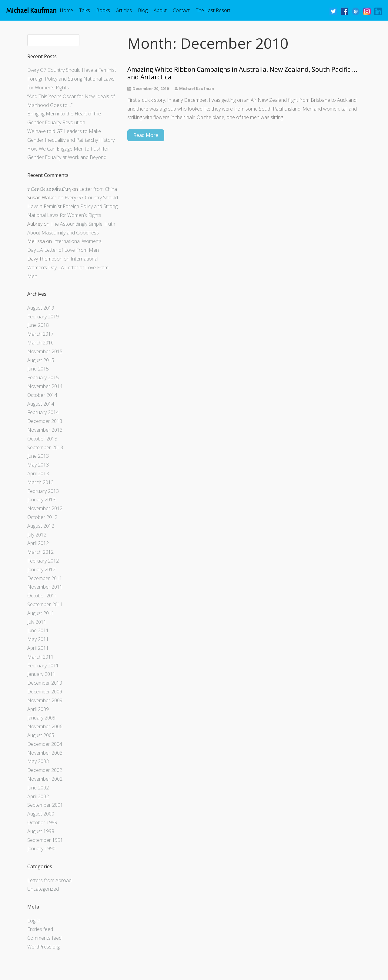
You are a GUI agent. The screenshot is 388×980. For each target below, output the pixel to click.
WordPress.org (43, 947)
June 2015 (38, 369)
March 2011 (40, 657)
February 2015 (43, 377)
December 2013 (45, 421)
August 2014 (41, 404)
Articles (124, 10)
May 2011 (38, 639)
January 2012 (41, 570)
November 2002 (45, 779)
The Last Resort (213, 10)
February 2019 (43, 317)
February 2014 (43, 412)
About (160, 10)
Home (66, 10)
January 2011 (41, 674)
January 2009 (41, 718)
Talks (85, 10)
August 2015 (41, 360)
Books (103, 10)
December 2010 (45, 683)
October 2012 (42, 517)
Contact (181, 10)
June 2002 (38, 788)
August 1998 (41, 831)
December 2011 (45, 578)
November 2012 (45, 508)
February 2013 (43, 491)
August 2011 (41, 613)
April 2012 (38, 543)
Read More (146, 135)
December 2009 (45, 692)
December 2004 (45, 744)
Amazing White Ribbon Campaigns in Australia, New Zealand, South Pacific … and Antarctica (242, 73)
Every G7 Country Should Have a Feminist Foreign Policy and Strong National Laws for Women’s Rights (72, 79)
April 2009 (38, 709)
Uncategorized (43, 889)
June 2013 (38, 456)
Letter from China (98, 189)
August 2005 (41, 735)
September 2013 (45, 447)
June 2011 (38, 630)
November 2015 (45, 351)
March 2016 (40, 343)
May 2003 (38, 761)
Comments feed (44, 938)
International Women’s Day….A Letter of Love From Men (68, 267)
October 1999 (42, 822)
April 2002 (38, 796)
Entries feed (40, 929)
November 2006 (45, 726)
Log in (34, 921)
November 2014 (45, 386)
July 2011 (37, 622)
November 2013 (45, 430)
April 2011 (38, 648)
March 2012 (40, 552)
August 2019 (41, 308)
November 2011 (45, 587)
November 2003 (45, 753)
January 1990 (41, 849)
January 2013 (41, 500)
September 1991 (45, 840)
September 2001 (45, 805)
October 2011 (42, 596)
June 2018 (38, 325)
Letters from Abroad (49, 880)
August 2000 (41, 814)
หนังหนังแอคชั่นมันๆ (49, 189)
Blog (143, 10)
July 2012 (37, 535)
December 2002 (45, 770)
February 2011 (43, 666)
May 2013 (38, 465)
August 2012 (41, 526)
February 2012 (43, 561)
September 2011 (45, 604)
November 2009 (45, 700)
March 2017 (40, 334)
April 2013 (38, 473)
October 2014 (42, 395)
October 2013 (42, 439)
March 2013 (40, 482)
